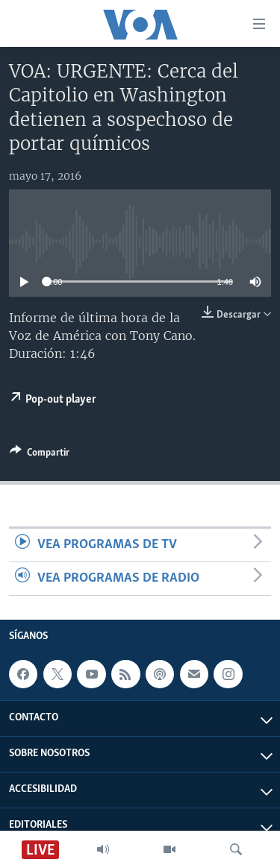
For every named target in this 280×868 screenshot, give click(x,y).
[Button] (40, 455)
